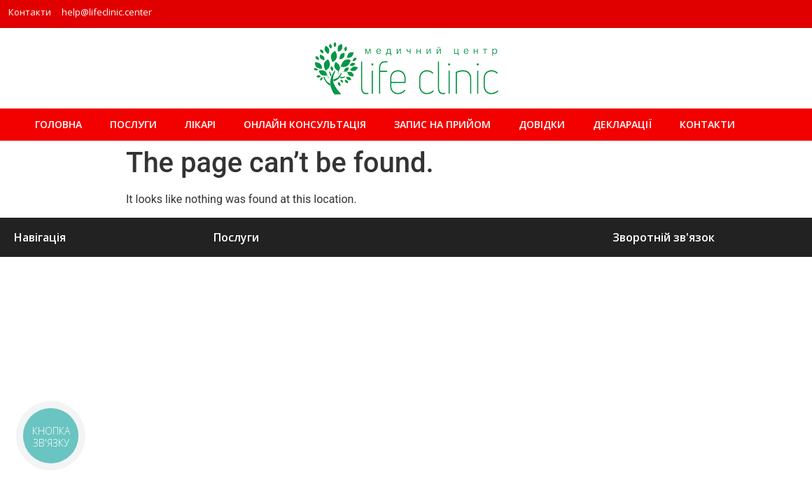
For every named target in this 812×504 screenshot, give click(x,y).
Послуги (133, 124)
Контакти (30, 12)
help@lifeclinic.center (107, 12)
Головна (58, 124)
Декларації (622, 124)
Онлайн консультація (305, 124)
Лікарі (200, 124)
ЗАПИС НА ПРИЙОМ (442, 124)
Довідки (542, 124)
